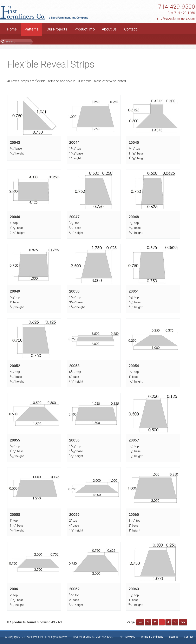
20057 (134, 440)
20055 (15, 440)
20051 (134, 291)
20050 (74, 291)
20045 (134, 143)
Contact (130, 29)
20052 (15, 366)
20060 (134, 515)
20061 (15, 589)
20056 (74, 440)
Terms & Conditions (152, 637)
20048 (134, 217)
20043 (15, 143)
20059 (74, 515)
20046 (15, 217)
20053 (74, 366)
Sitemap (174, 637)
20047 (74, 217)
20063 (134, 589)
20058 (15, 515)
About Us (109, 29)
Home (12, 29)
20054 (134, 366)
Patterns (32, 29)
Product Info (85, 29)
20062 (74, 589)
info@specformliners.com (176, 18)
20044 (74, 143)
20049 (15, 291)
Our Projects (57, 29)
